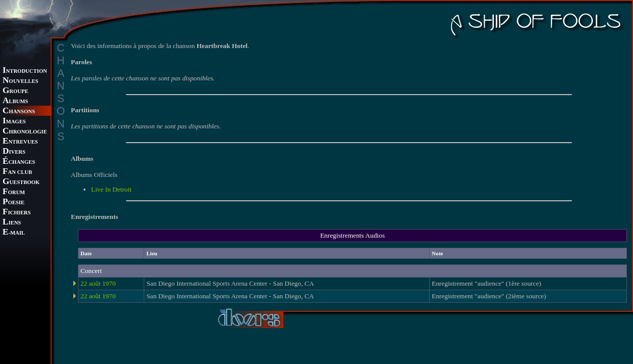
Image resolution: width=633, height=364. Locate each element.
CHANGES (19, 162)
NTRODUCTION (25, 71)
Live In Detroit (111, 189)
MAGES (14, 122)
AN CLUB (17, 172)
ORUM (14, 192)
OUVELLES (20, 81)
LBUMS (15, 101)
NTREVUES (20, 142)
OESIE (13, 202)
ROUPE (15, 91)
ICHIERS (17, 213)
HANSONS (19, 111)
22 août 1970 (98, 283)
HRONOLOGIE (25, 132)
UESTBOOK (21, 182)
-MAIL (14, 233)
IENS (12, 223)
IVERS (14, 152)
